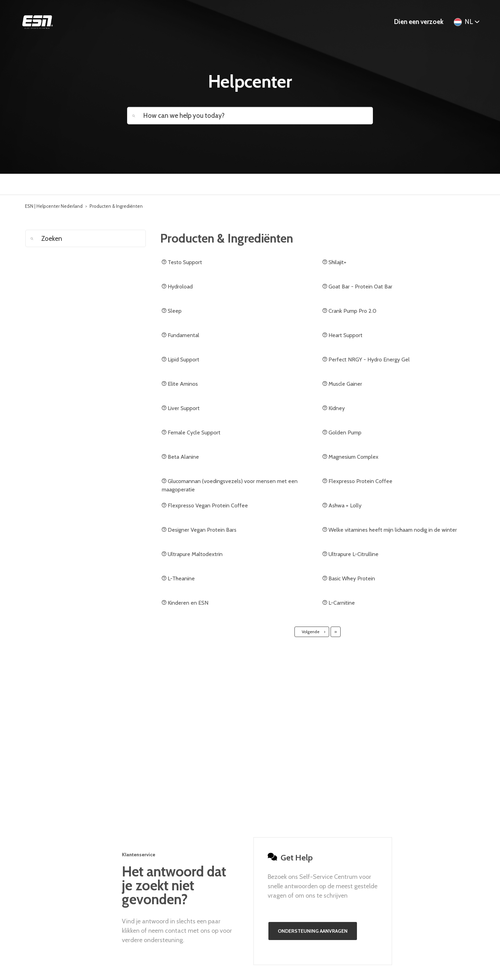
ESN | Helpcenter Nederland (54, 206)
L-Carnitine (339, 603)
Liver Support (181, 408)
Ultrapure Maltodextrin (192, 554)
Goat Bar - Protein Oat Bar (357, 287)
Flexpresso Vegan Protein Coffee (205, 505)
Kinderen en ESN (185, 603)
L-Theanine (178, 578)
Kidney (334, 408)
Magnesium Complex (351, 457)
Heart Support (343, 335)
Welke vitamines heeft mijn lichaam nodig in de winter (390, 530)
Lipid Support (181, 360)
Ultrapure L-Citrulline (351, 554)
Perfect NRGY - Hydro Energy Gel (366, 360)
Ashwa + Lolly (342, 505)
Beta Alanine (180, 457)
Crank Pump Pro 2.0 (349, 311)
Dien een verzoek (419, 22)
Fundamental (181, 335)
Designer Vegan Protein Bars (199, 530)
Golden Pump (342, 432)
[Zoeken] (86, 238)
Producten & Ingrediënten (116, 206)
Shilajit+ (335, 262)
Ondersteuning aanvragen (313, 931)
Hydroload (177, 287)
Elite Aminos (180, 384)
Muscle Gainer (342, 384)
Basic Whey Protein (349, 578)
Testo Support (182, 262)
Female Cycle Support (191, 432)
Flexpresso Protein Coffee (357, 481)
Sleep (172, 311)
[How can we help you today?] (250, 115)
